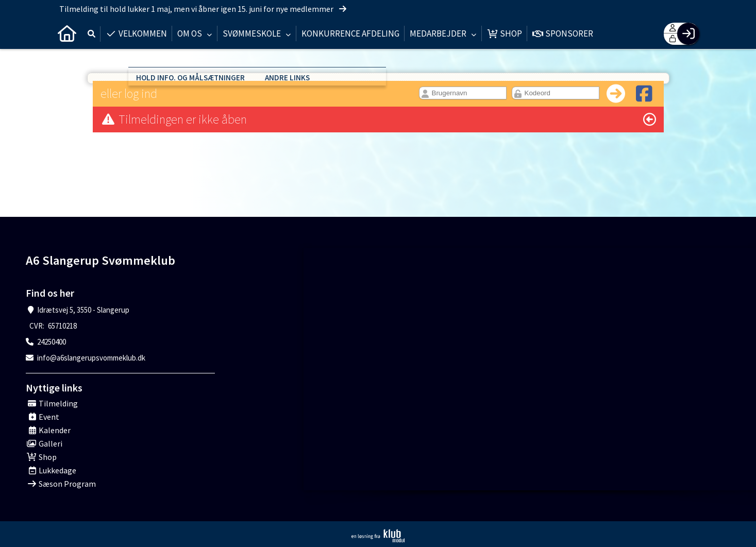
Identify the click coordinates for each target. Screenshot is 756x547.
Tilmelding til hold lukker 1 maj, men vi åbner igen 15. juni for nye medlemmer (204, 9)
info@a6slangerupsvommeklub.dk (91, 358)
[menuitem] (67, 33)
